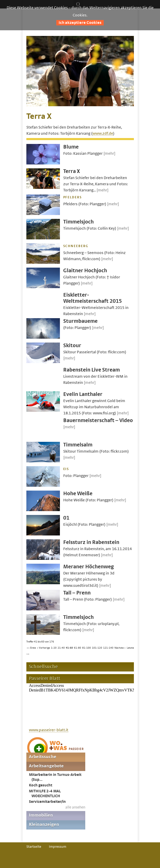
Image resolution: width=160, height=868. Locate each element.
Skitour (72, 345)
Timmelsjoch (78, 222)
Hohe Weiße (78, 494)
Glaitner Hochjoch (85, 271)
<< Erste (31, 648)
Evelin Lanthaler (83, 394)
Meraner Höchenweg (89, 567)
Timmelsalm (78, 445)
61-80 (78, 648)
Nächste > (120, 648)
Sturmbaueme (80, 321)
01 (66, 518)
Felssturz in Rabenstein (91, 542)
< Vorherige (43, 648)
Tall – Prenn (77, 593)
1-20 (54, 648)
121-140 (108, 648)
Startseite (34, 847)
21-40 (61, 648)
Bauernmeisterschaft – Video (98, 420)
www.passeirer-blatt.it (49, 730)
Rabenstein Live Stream (92, 370)
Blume (71, 147)
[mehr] (109, 153)
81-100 (87, 648)
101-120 (97, 648)
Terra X (72, 171)
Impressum (58, 847)
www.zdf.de (103, 133)
